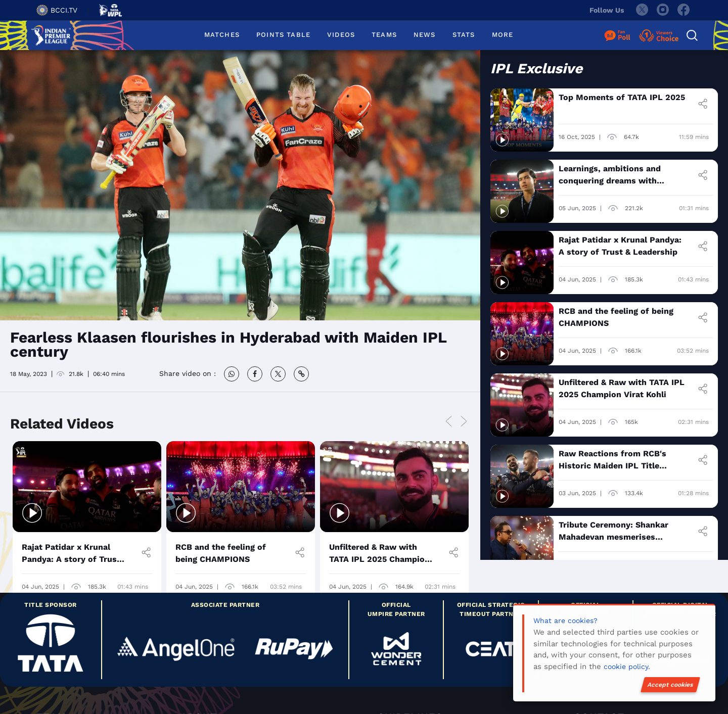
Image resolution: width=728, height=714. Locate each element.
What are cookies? (565, 621)
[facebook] (684, 10)
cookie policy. (627, 667)
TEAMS (384, 35)
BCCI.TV (57, 10)
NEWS (425, 35)
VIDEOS (341, 35)
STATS (464, 35)
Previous (448, 422)
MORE (503, 35)
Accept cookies (670, 685)
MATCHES (222, 35)
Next (464, 422)
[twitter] (642, 10)
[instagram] (663, 10)
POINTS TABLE (283, 35)
